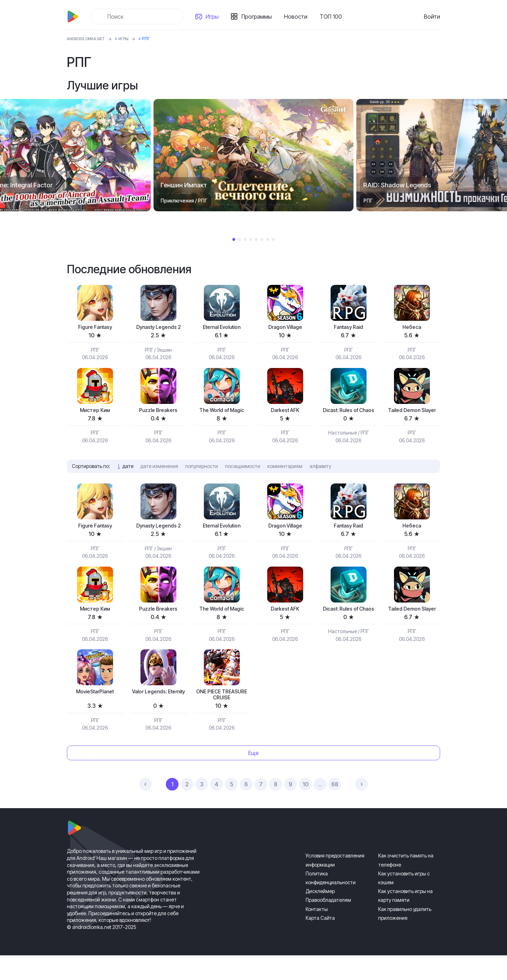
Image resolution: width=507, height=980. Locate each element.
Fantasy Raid (348, 328)
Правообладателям (328, 925)
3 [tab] (245, 239)
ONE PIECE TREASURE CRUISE (222, 718)
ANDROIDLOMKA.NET (90, 39)
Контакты (317, 934)
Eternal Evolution (222, 328)
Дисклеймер (320, 916)
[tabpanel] (254, 155)
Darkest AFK (285, 412)
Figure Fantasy (95, 328)
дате (128, 477)
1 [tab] (234, 239)
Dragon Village (285, 328)
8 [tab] (273, 239)
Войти (432, 17)
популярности (202, 477)
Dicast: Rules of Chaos (349, 416)
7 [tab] (268, 239)
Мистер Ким (95, 412)
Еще (254, 778)
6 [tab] (262, 239)
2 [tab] (239, 239)
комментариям (285, 477)
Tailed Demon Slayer (412, 416)
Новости (299, 17)
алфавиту (320, 477)
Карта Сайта (320, 942)
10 (305, 809)
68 (335, 809)
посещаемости (243, 477)
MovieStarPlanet (95, 714)
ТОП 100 (334, 17)
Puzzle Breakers (158, 412)
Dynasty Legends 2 (158, 328)
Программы (259, 17)
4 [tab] (251, 239)
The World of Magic (222, 412)
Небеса (412, 328)
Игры (215, 17)
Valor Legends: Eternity (158, 718)
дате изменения (159, 477)
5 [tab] (256, 239)
